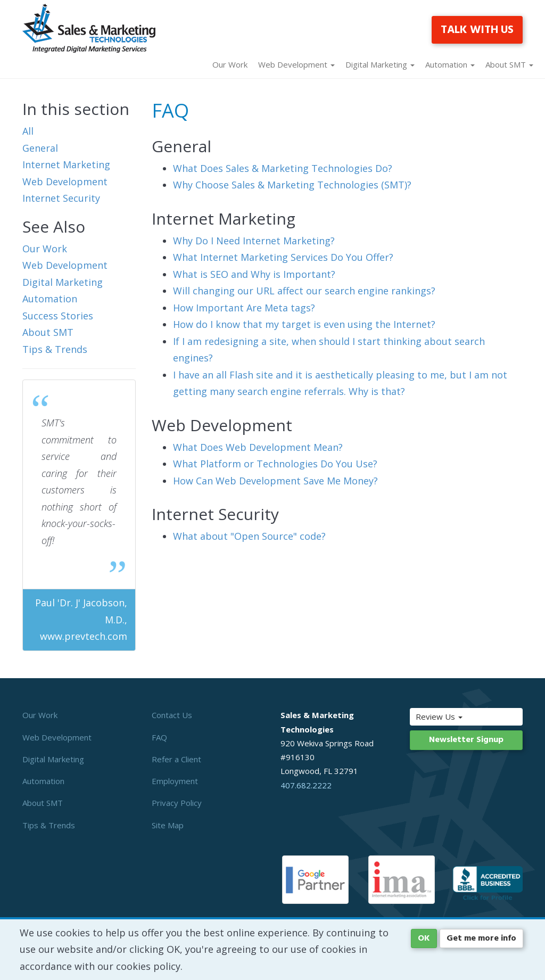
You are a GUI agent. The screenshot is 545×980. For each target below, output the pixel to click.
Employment (175, 781)
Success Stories (58, 316)
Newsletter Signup (466, 740)
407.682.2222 (306, 785)
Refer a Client (176, 759)
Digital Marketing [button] (380, 64)
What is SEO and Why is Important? (254, 274)
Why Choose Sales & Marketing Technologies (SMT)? (292, 185)
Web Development (65, 182)
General (40, 148)
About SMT (48, 332)
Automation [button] (450, 64)
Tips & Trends (55, 349)
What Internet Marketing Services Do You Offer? (283, 257)
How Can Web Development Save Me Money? (275, 481)
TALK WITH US (477, 30)
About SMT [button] (509, 64)
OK (424, 938)
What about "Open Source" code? (249, 536)
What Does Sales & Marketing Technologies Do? (283, 168)
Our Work (230, 64)
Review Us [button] (451, 717)
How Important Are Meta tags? (244, 308)
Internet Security (61, 198)
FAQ (159, 737)
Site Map (168, 825)
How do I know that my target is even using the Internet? (304, 324)
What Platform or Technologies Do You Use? (275, 464)
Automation (50, 299)
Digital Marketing (63, 282)
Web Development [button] (296, 64)
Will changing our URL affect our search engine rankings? (304, 291)
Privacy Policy (177, 803)
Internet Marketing (66, 164)
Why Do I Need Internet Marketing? (254, 241)
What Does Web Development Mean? (258, 447)
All (28, 131)
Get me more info (481, 938)
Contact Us (172, 715)
